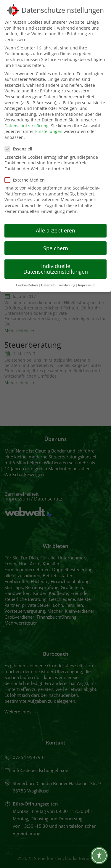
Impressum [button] (87, 285)
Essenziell (20, 149)
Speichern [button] (56, 248)
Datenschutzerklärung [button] (58, 285)
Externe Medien (26, 180)
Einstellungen (49, 131)
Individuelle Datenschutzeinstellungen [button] (56, 269)
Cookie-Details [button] (27, 285)
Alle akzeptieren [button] (55, 230)
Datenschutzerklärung (26, 126)
